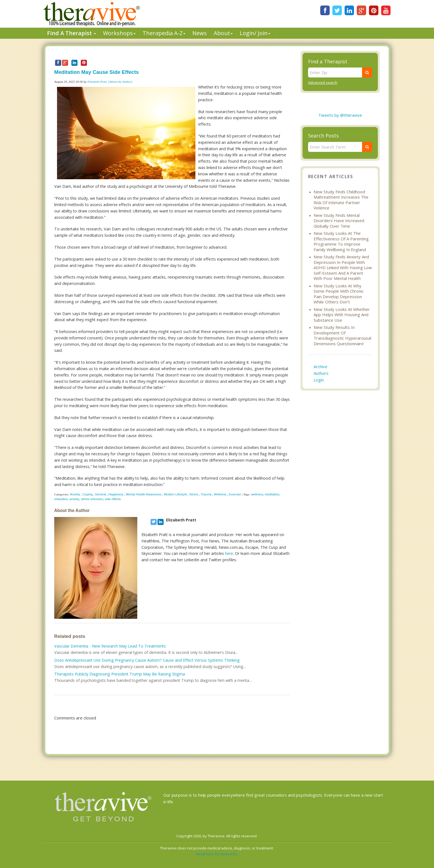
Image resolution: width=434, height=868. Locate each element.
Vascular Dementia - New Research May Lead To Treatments (110, 646)
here (229, 553)
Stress (194, 494)
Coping (87, 494)
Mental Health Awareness (144, 494)
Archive (321, 367)
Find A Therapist (72, 33)
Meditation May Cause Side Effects (97, 72)
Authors (321, 373)
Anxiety (75, 494)
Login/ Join (255, 33)
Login (319, 380)
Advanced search (323, 82)
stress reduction (92, 499)
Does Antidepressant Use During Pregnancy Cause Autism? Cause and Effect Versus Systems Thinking (147, 660)
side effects (113, 499)
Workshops (119, 33)
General (101, 494)
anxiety (74, 499)
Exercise (235, 494)
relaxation (61, 499)
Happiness (116, 494)
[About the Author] (120, 82)
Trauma (206, 494)
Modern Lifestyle (175, 494)
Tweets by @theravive (340, 115)
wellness (257, 494)
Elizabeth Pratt (97, 82)
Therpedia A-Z (164, 33)
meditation (272, 494)
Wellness (220, 494)
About (223, 33)
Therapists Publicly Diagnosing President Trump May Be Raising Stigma (120, 674)
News (200, 33)
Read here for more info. (217, 854)
